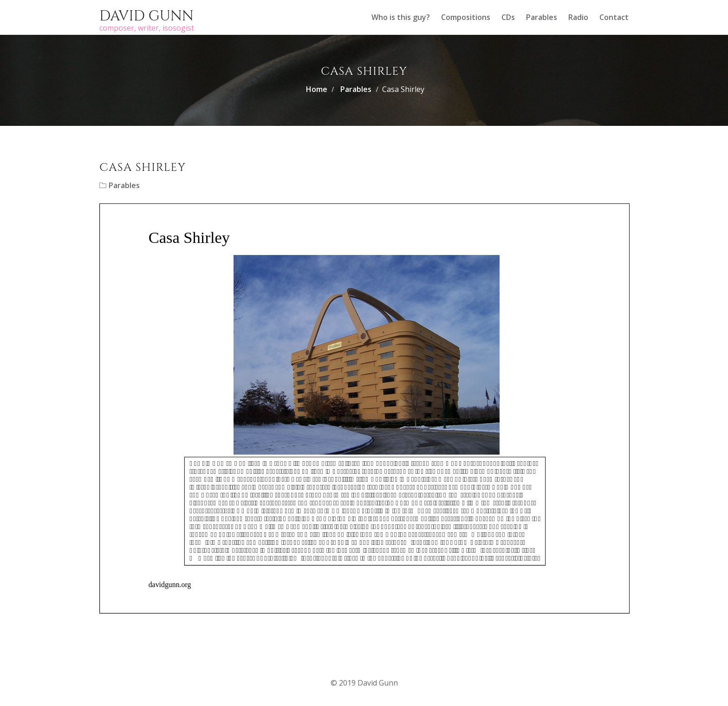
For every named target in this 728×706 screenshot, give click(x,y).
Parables (542, 17)
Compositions (466, 17)
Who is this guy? (401, 17)
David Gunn (146, 16)
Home (317, 89)
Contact (614, 17)
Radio (578, 17)
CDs (508, 17)
